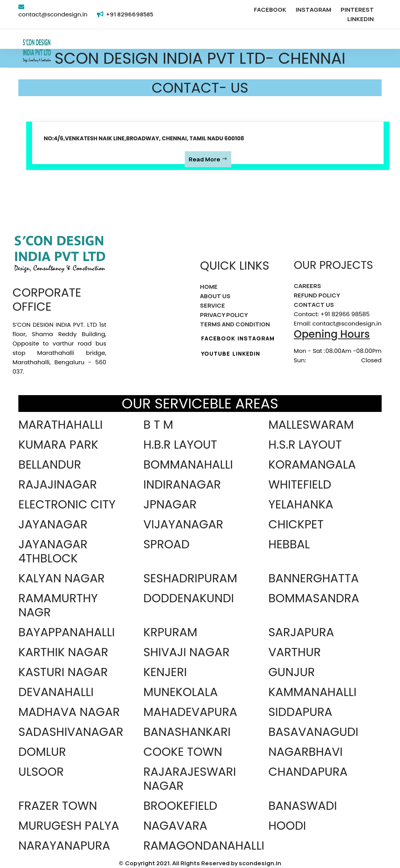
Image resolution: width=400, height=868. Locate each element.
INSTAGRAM (313, 10)
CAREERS (307, 286)
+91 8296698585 (130, 14)
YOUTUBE (216, 353)
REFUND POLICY (317, 295)
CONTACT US (314, 305)
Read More (208, 159)
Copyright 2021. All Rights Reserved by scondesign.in (203, 863)
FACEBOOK (270, 10)
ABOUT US (215, 296)
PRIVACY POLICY (224, 315)
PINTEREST (357, 10)
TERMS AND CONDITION (235, 324)
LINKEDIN (361, 19)
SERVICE (212, 305)
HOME (209, 287)
